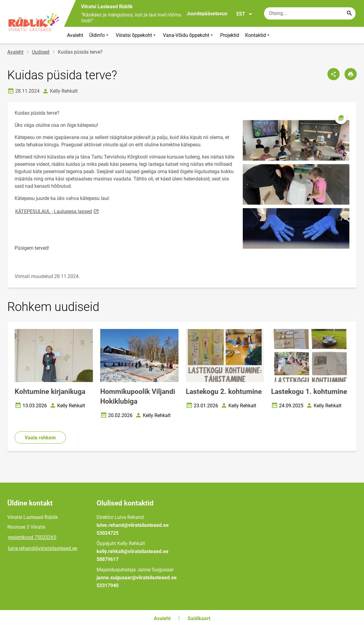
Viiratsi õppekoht (136, 35)
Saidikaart (199, 618)
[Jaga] (334, 74)
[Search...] (349, 13)
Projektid (230, 35)
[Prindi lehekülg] (351, 74)
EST (244, 14)
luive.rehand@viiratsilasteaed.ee (42, 548)
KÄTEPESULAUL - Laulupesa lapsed (57, 211)
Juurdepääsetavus (207, 14)
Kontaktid (258, 35)
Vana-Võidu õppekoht (189, 35)
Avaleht (75, 35)
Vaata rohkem (40, 438)
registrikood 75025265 (32, 537)
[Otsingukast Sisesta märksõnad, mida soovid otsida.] (310, 13)
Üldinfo (99, 35)
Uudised (41, 52)
